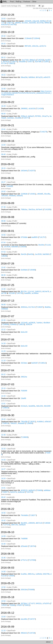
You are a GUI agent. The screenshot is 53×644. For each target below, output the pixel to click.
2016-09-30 (8, 71)
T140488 (32, 270)
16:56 (3, 513)
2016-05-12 (8, 613)
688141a (31, 574)
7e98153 (38, 291)
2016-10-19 (8, 32)
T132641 (46, 62)
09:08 (3, 305)
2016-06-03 (8, 568)
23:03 (3, 19)
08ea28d (24, 77)
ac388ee (35, 293)
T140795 (12, 24)
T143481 (32, 194)
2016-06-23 (8, 445)
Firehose (27, 2)
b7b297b (46, 603)
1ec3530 (7, 247)
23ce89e (18, 118)
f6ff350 (47, 23)
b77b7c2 (24, 560)
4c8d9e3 (40, 422)
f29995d (13, 324)
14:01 (3, 488)
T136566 (47, 523)
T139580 (5, 324)
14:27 (3, 469)
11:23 (3, 351)
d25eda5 (24, 546)
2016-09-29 (8, 85)
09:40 (3, 154)
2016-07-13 (8, 301)
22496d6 (24, 194)
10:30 (3, 544)
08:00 (3, 114)
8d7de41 (39, 209)
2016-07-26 (8, 264)
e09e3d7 (48, 422)
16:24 (3, 168)
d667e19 (39, 523)
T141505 (47, 209)
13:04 (3, 145)
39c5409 (47, 406)
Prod (12, 2)
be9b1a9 (21, 492)
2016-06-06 (8, 554)
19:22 (3, 75)
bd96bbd (47, 490)
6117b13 (32, 307)
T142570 (31, 171)
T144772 (26, 118)
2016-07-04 (8, 370)
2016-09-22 (8, 102)
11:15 (3, 631)
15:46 (3, 558)
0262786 (46, 574)
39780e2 (24, 603)
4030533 (24, 490)
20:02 (3, 192)
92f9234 (29, 324)
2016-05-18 (8, 597)
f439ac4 (24, 116)
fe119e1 (25, 23)
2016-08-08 (8, 217)
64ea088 (22, 62)
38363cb (24, 307)
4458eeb (12, 196)
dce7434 (25, 60)
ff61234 (24, 291)
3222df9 (12, 293)
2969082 (24, 109)
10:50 (3, 601)
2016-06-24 (8, 431)
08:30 (3, 275)
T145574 (14, 62)
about (48, 642)
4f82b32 (24, 633)
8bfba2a (33, 60)
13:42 (3, 267)
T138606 (29, 423)
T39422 (27, 605)
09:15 (3, 58)
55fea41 (20, 196)
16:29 (3, 106)
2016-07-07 (8, 316)
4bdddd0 (21, 423)
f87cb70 (6, 62)
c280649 (31, 523)
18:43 (3, 419)
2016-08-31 (8, 178)
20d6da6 (5, 309)
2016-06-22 (8, 509)
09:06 (3, 221)
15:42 (3, 521)
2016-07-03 (8, 384)
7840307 (14, 423)
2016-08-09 (8, 203)
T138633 (11, 63)
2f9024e (24, 377)
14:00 (3, 572)
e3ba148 (36, 21)
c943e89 (28, 21)
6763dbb (24, 237)
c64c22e (35, 46)
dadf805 (35, 237)
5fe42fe (41, 245)
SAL (4, 1)
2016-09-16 (8, 141)
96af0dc (48, 307)
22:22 (3, 330)
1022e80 (24, 323)
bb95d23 (32, 490)
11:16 (3, 361)
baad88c (28, 293)
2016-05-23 (8, 583)
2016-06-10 (8, 532)
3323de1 (24, 363)
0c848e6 (24, 270)
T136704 (32, 546)
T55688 (31, 590)
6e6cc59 (24, 332)
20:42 (3, 36)
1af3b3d (39, 574)
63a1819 (5, 24)
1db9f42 (18, 23)
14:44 (3, 396)
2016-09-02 (8, 164)
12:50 (3, 587)
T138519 (5, 423)
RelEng (18, 2)
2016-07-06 (8, 340)
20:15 (3, 44)
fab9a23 (31, 116)
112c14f (31, 291)
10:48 (3, 89)
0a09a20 (22, 525)
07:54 (3, 243)
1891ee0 (5, 196)
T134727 (32, 619)
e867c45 (14, 525)
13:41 (3, 129)
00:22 (3, 374)
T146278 (44, 132)
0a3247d (14, 492)
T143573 (30, 62)
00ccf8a (47, 194)
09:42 (3, 497)
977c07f (32, 603)
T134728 (31, 633)
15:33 (3, 449)
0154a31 (24, 406)
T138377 (5, 492)
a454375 (47, 77)
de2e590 (32, 23)
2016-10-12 (8, 54)
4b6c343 (40, 406)
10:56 (3, 235)
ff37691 (38, 116)
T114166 (40, 109)
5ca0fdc (24, 574)
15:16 (3, 388)
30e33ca (32, 209)
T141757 (42, 237)
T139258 (23, 247)
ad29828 (32, 323)
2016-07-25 (8, 285)
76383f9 (24, 391)
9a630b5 (15, 247)
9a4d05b (32, 406)
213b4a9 (28, 38)
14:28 (3, 343)
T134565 (11, 576)
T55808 (39, 490)
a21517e (43, 46)
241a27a (45, 116)
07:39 (3, 207)
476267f (20, 605)
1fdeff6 (23, 398)
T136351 (32, 422)
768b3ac (24, 209)
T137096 (32, 560)
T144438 (9, 186)
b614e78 (46, 291)
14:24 (3, 479)
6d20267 (35, 363)
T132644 (36, 38)
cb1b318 (32, 109)
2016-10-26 (8, 15)
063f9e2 (43, 21)
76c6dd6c (25, 515)
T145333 (40, 60)
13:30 (3, 289)
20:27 (3, 182)
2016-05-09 (8, 627)
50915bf (24, 590)
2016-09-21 (8, 125)
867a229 (39, 77)
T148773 (10, 23)
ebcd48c (24, 619)
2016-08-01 (8, 231)
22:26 (3, 320)
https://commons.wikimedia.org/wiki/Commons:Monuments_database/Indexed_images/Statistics (26, 93)
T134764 (29, 492)
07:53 (3, 252)
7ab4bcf (39, 323)
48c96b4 (47, 323)
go (43, 6)
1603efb (24, 171)
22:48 (3, 435)
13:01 (3, 404)
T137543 (6, 525)
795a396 (24, 422)
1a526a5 (10, 118)
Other (34, 2)
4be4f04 (24, 523)
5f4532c (39, 603)
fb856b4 (32, 77)
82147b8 (40, 23)
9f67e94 (28, 46)
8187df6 (38, 62)
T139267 (40, 307)
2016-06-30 (8, 415)
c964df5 (40, 194)
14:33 (3, 460)
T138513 (43, 363)
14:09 (3, 536)
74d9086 (24, 539)
